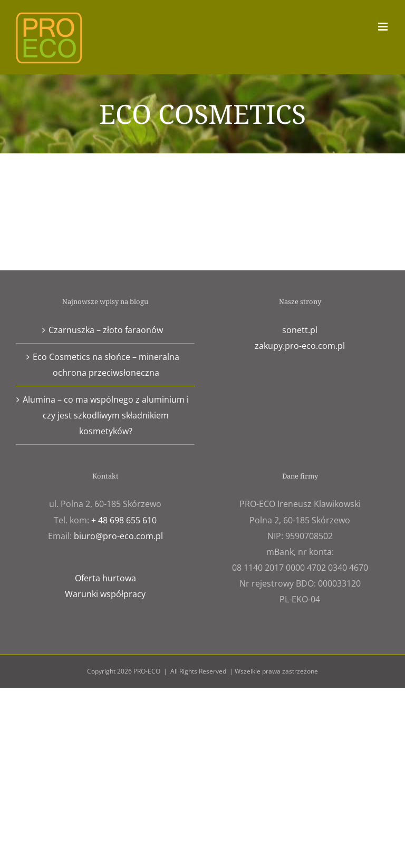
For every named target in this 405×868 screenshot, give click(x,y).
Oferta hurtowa (105, 578)
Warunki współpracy (105, 594)
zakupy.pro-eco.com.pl (300, 346)
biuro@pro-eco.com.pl (118, 536)
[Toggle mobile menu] (384, 27)
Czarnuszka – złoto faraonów (106, 330)
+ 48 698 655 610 (124, 520)
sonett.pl (300, 330)
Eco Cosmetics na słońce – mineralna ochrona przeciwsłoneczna (106, 365)
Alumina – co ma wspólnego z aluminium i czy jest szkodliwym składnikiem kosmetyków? (106, 415)
